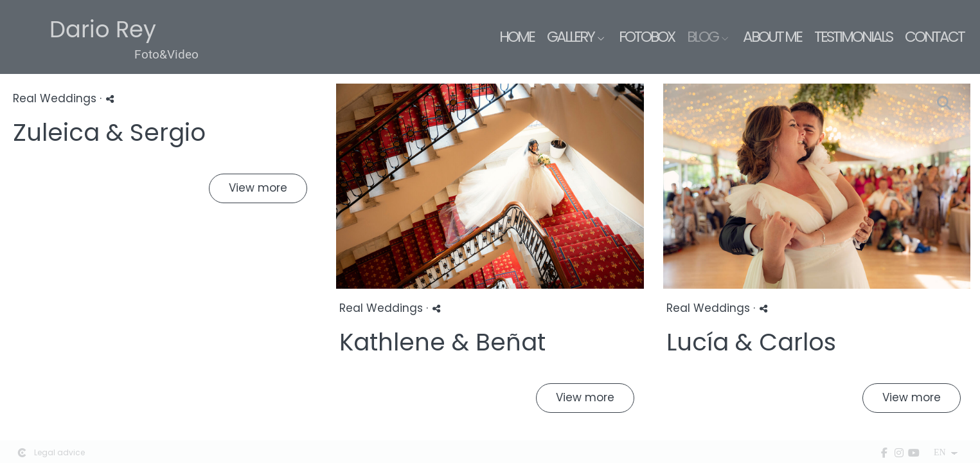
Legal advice (59, 452)
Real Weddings (55, 98)
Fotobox (646, 37)
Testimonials (853, 37)
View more (258, 188)
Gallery (570, 37)
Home (517, 37)
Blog (702, 37)
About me (772, 37)
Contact (934, 37)
